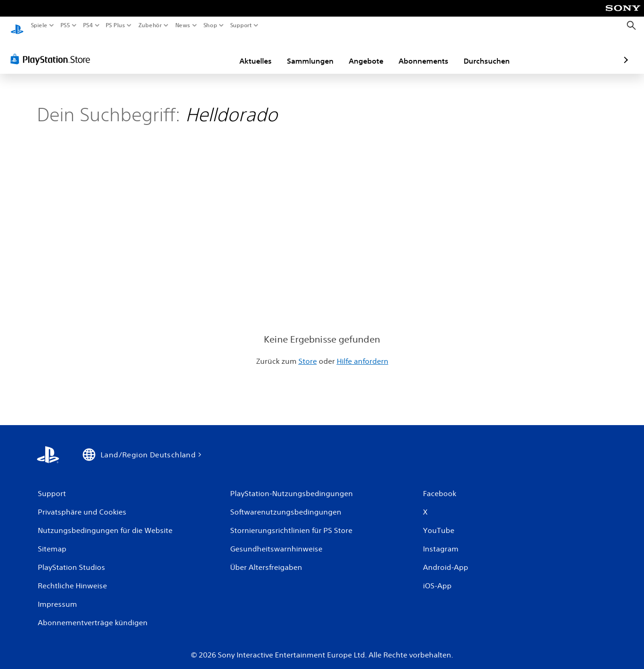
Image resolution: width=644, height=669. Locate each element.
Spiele (39, 25)
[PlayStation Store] (53, 50)
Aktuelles (202, 52)
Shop (210, 25)
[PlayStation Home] (17, 26)
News (183, 25)
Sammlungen (257, 52)
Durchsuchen (433, 52)
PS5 (65, 25)
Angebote (313, 52)
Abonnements (370, 52)
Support (241, 25)
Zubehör (150, 25)
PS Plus (115, 25)
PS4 (88, 25)
